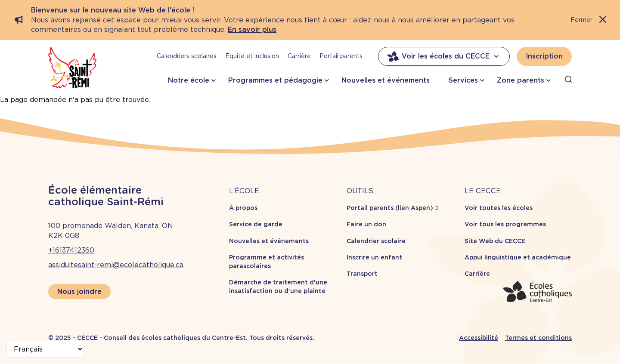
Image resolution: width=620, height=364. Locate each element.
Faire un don (366, 224)
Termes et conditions (538, 338)
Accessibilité (479, 338)
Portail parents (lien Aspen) (390, 208)
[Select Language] (45, 349)
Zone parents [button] (521, 80)
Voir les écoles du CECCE (444, 56)
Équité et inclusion (252, 56)
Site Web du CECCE (495, 241)
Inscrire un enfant (374, 257)
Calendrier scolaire (376, 241)
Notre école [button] (189, 80)
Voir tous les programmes (505, 224)
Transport (362, 274)
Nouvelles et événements (386, 80)
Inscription (544, 56)
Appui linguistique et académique (518, 257)
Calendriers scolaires (187, 56)
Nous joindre (79, 292)
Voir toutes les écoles (499, 208)
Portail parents (341, 56)
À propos (243, 208)
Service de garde (256, 224)
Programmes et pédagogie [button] (275, 80)
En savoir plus (252, 29)
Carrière (299, 56)
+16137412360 (71, 250)
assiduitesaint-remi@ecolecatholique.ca (116, 265)
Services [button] (463, 80)
